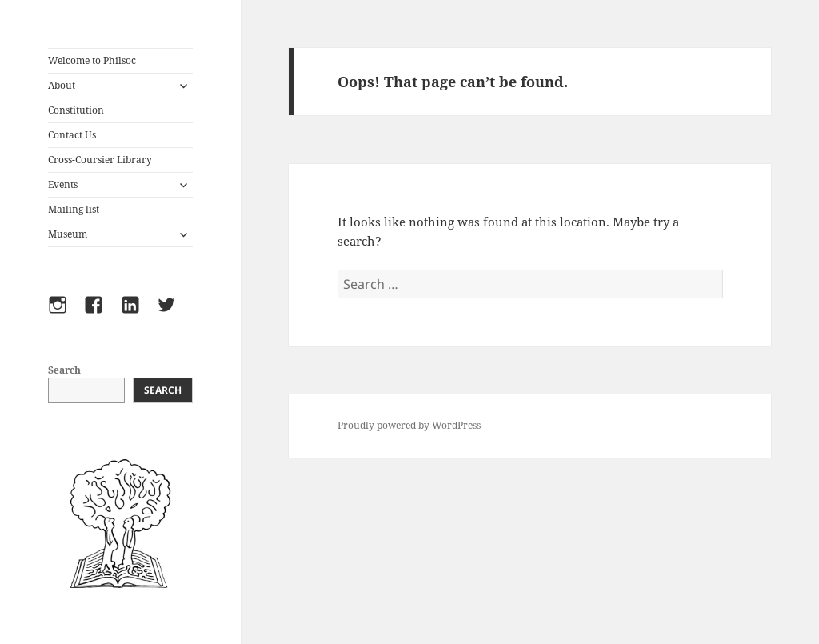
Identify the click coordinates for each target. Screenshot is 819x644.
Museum (68, 234)
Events (63, 184)
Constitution (76, 110)
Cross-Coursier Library (100, 160)
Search (64, 370)
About (62, 85)
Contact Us (72, 135)
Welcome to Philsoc (92, 60)
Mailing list (74, 209)
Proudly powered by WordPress (409, 425)
